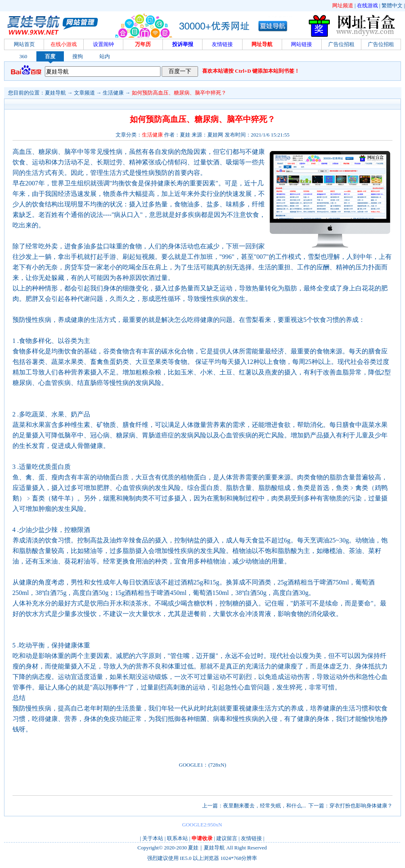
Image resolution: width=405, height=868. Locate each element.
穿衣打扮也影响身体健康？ (361, 806)
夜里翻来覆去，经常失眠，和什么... (265, 806)
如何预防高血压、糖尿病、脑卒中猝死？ (179, 93)
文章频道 (84, 93)
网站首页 (24, 44)
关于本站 (153, 838)
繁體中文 (392, 5)
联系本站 (177, 838)
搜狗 (78, 56)
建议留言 (227, 838)
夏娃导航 (55, 93)
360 (23, 56)
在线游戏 (367, 5)
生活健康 (113, 93)
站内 (105, 56)
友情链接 (251, 838)
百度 (50, 56)
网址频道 (343, 5)
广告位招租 (341, 44)
